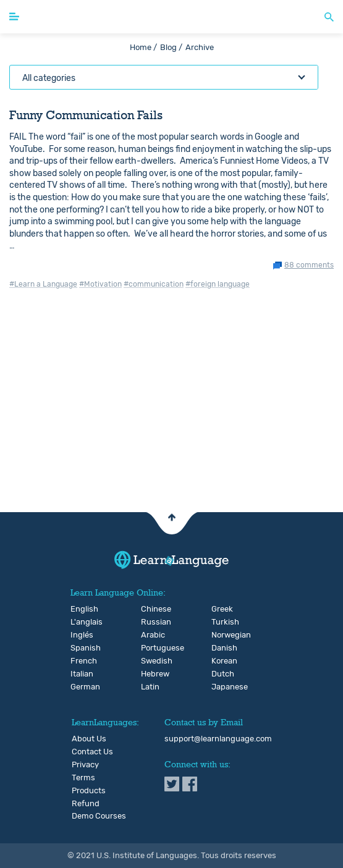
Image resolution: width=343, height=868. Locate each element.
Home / (143, 47)
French (81, 661)
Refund (86, 804)
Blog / (171, 47)
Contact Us (92, 752)
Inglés (81, 635)
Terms (83, 778)
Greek (222, 609)
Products (89, 791)
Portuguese (151, 648)
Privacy (85, 765)
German (81, 687)
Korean (222, 661)
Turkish (222, 622)
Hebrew (151, 674)
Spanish (81, 648)
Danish (222, 648)
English (81, 609)
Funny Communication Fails (86, 115)
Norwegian (222, 635)
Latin (150, 687)
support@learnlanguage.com (218, 739)
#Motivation (100, 284)
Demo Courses (99, 816)
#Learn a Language (43, 284)
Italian (81, 674)
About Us (89, 739)
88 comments (309, 265)
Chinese (151, 609)
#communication (154, 284)
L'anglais (81, 622)
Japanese (222, 687)
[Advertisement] (171, 416)
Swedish (151, 661)
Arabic (151, 635)
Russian (151, 622)
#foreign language (218, 284)
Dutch (222, 674)
